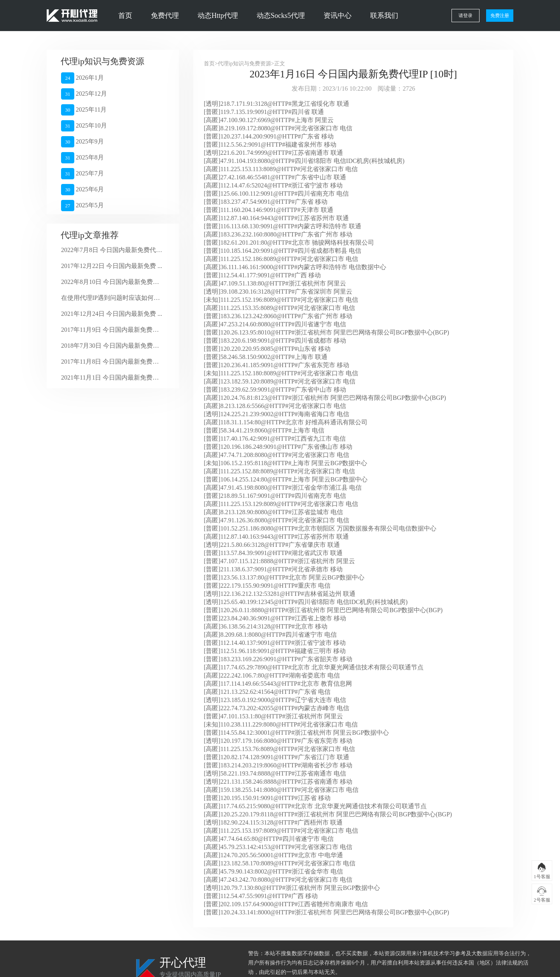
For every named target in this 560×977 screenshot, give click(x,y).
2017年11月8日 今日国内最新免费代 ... (112, 362)
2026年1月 (82, 78)
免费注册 (500, 16)
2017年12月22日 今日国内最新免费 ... (112, 266)
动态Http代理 (218, 16)
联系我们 (384, 16)
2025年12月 (84, 94)
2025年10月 (84, 126)
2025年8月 (82, 158)
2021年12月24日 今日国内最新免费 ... (112, 314)
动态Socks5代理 (281, 16)
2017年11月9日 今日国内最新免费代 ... (112, 330)
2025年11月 (84, 110)
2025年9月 (82, 142)
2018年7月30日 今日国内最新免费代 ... (112, 346)
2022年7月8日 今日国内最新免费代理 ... (112, 250)
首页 (125, 16)
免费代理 (165, 16)
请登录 (465, 16)
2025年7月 (82, 174)
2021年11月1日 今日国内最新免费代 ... (112, 377)
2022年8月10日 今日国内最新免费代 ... (112, 282)
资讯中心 (338, 16)
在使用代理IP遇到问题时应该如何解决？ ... (112, 298)
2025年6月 (82, 190)
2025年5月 (82, 206)
